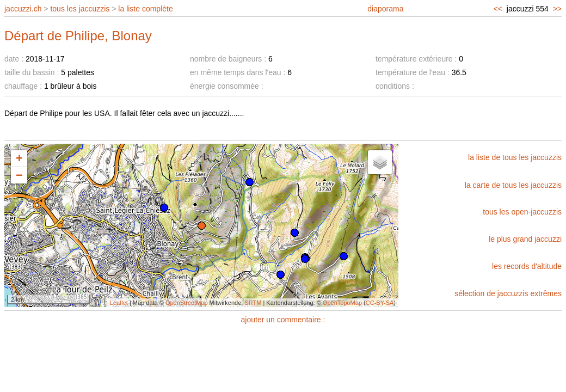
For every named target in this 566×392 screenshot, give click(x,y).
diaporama (385, 9)
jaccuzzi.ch (23, 9)
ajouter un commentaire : (283, 320)
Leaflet (119, 303)
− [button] (19, 175)
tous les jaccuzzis (80, 9)
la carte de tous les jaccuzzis (513, 185)
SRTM (253, 303)
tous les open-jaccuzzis (522, 212)
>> (557, 9)
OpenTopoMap (342, 303)
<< (498, 9)
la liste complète (145, 9)
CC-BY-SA (380, 303)
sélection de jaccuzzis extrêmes (508, 293)
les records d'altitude (527, 266)
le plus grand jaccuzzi (525, 239)
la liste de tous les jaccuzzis (515, 157)
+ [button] (19, 158)
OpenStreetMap (187, 303)
